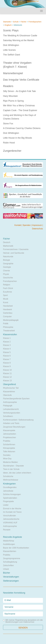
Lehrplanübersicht (11, 409)
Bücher (7, 573)
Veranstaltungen (11, 577)
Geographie (8, 264)
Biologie (7, 260)
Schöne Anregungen (12, 494)
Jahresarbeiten (10, 434)
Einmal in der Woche (12, 509)
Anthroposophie (10, 402)
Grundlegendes (10, 487)
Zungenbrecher (12, 151)
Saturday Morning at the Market (19, 40)
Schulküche (8, 476)
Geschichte (8, 278)
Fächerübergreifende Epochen (16, 399)
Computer (7, 317)
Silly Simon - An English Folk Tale (19, 91)
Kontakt (18, 225)
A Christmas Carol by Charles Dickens (22, 128)
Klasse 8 (7, 363)
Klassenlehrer (9, 392)
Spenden (27, 225)
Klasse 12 (7, 377)
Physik (6, 274)
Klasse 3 (7, 345)
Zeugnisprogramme (12, 558)
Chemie (6, 271)
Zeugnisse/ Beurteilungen (14, 427)
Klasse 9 (7, 366)
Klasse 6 (7, 356)
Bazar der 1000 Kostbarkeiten (16, 548)
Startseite (7, 22)
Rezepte (7, 530)
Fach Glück (8, 288)
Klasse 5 (7, 352)
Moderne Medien (10, 462)
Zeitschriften (8, 565)
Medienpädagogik (11, 320)
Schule (16, 22)
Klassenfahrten (10, 551)
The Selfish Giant (12, 55)
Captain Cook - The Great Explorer (20, 110)
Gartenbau (8, 313)
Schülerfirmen (9, 444)
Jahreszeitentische (11, 519)
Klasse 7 (7, 359)
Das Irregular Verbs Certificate (21, 80)
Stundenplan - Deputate (13, 466)
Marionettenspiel (13, 73)
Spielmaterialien (10, 498)
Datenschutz (37, 229)
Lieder (6, 505)
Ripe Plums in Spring (13, 101)
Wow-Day (7, 459)
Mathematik (8, 246)
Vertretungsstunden (12, 413)
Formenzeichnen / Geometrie (16, 249)
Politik (6, 324)
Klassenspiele (9, 430)
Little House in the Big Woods (18, 138)
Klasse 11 (7, 373)
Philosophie (8, 327)
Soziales (7, 455)
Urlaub (6, 569)
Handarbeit (8, 306)
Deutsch (7, 242)
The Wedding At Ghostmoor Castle (20, 36)
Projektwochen (10, 437)
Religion (7, 285)
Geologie (7, 267)
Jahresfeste (8, 491)
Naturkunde (8, 257)
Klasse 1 (7, 338)
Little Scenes (9, 50)
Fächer (23, 22)
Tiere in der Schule (11, 469)
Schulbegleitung (10, 562)
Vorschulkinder (10, 516)
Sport (5, 295)
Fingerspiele (8, 501)
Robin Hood (9, 143)
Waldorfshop (9, 541)
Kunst (6, 302)
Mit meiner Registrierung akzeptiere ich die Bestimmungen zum (23, 621)
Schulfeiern (8, 416)
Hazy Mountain (10, 96)
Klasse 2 (7, 342)
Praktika (7, 441)
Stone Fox (8, 124)
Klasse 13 (7, 381)
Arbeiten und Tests (11, 423)
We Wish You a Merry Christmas (19, 106)
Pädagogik (8, 406)
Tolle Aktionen (9, 452)
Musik (6, 299)
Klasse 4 (7, 349)
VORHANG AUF (10, 523)
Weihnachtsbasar (11, 480)
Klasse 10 (7, 370)
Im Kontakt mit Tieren (12, 512)
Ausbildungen (9, 544)
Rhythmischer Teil (11, 388)
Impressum (37, 225)
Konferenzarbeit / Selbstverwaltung (18, 420)
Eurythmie (7, 292)
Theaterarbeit (9, 331)
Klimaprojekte (9, 448)
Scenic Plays (11, 30)
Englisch (8, 25)
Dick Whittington (11, 45)
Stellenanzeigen (11, 581)
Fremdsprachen (35, 22)
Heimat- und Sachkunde (14, 253)
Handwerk (7, 309)
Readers (8, 86)
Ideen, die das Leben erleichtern (17, 473)
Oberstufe (7, 395)
